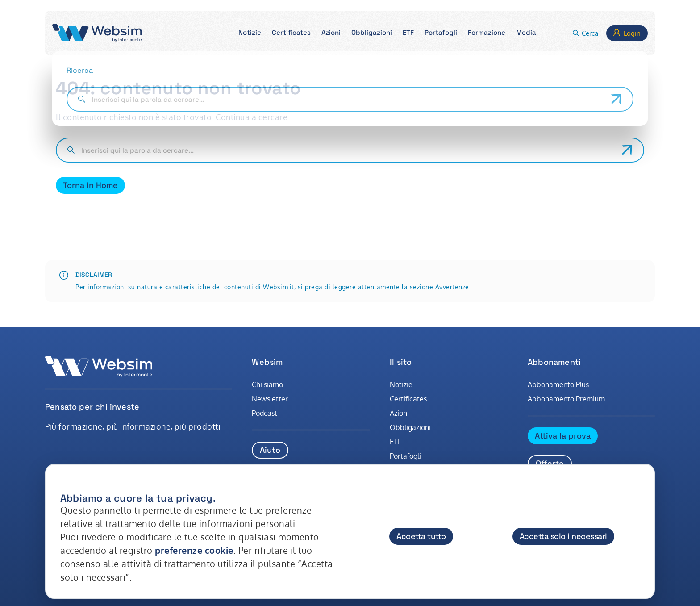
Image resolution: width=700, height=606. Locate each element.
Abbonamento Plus (558, 384)
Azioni (399, 413)
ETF (396, 442)
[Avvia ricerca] (627, 150)
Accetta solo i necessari (563, 536)
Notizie (401, 384)
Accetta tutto (421, 536)
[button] (250, 33)
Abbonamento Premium (566, 399)
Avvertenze (452, 287)
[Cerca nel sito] (348, 150)
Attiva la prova (563, 436)
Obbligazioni (410, 427)
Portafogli (405, 456)
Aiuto (270, 450)
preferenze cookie (194, 550)
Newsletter (270, 399)
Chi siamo (267, 384)
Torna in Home (90, 185)
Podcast (265, 413)
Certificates (408, 399)
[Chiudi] (639, 489)
